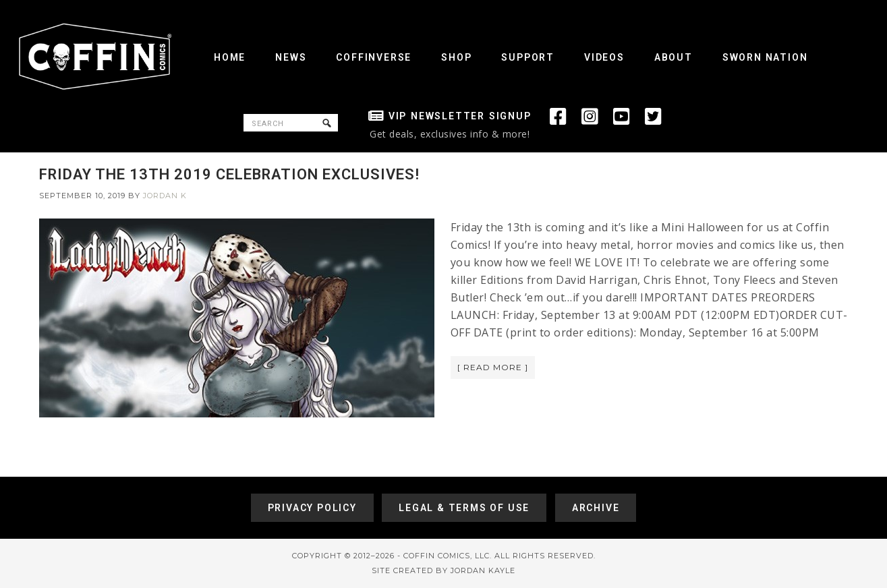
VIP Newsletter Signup (460, 116)
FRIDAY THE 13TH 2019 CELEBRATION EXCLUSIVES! (229, 174)
